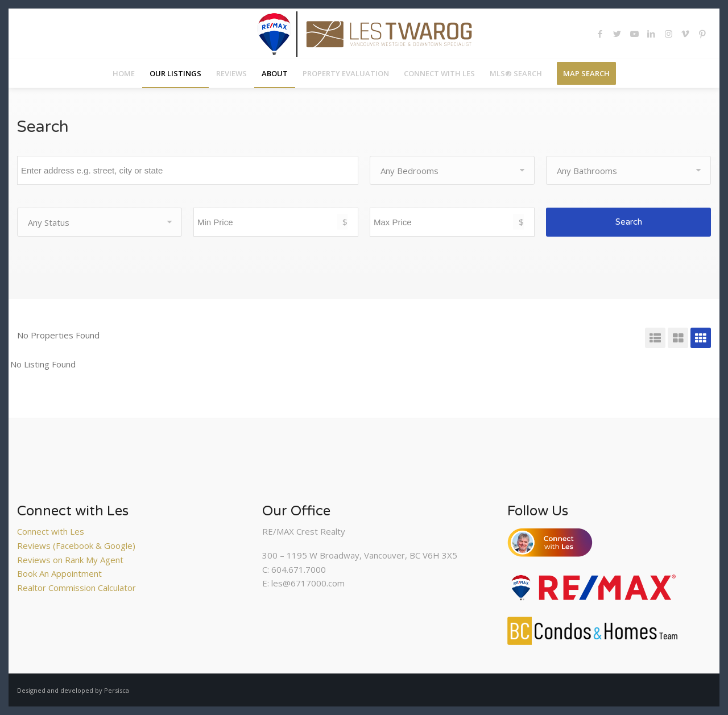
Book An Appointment (59, 573)
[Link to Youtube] (634, 34)
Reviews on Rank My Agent (70, 560)
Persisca (117, 690)
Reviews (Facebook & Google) (76, 545)
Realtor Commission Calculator (76, 588)
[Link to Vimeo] (685, 34)
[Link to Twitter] (617, 34)
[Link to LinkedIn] (651, 34)
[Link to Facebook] (600, 34)
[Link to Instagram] (668, 34)
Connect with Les (51, 531)
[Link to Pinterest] (702, 34)
